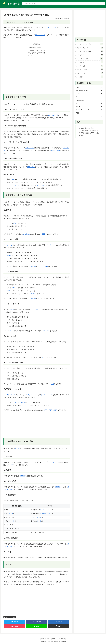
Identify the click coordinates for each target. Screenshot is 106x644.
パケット (15, 288)
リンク (10, 245)
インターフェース (47, 395)
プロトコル (31, 167)
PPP (42, 267)
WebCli (54, 639)
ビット (15, 223)
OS (13, 179)
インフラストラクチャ (90, 51)
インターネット (36, 517)
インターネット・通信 (10, 617)
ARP (11, 465)
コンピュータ (52, 27)
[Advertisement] (37, 77)
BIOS (43, 358)
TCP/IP (17, 449)
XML (53, 384)
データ (9, 223)
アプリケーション (36, 310)
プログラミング (90, 73)
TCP (44, 331)
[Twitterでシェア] (14, 622)
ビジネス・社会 (90, 69)
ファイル (27, 406)
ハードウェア (90, 66)
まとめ (30, 56)
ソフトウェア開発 (90, 59)
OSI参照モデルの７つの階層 (36, 50)
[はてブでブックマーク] (59, 622)
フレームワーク (40, 35)
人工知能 (90, 77)
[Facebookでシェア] (37, 622)
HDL (47, 267)
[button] (59, 626)
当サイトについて (46, 639)
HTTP (46, 410)
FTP (51, 410)
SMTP (55, 410)
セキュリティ (30, 148)
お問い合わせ (61, 639)
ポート (12, 310)
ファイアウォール (13, 185)
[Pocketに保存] (14, 626)
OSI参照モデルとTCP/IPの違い (37, 53)
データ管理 (90, 62)
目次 (34, 44)
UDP (48, 331)
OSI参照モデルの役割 (34, 48)
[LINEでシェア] (37, 626)
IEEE (44, 234)
